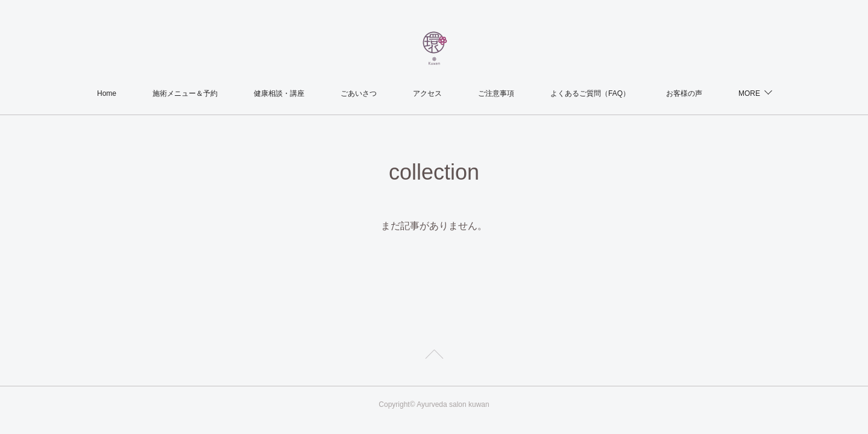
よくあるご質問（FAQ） (590, 93)
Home (107, 93)
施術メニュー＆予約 (185, 93)
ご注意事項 (496, 93)
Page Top (434, 356)
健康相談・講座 (279, 93)
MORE (749, 93)
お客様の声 (684, 93)
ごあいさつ (359, 93)
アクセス (427, 93)
